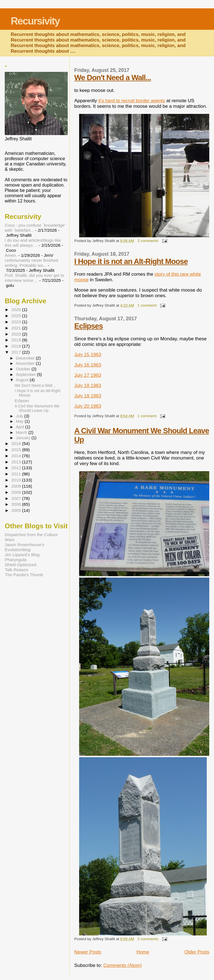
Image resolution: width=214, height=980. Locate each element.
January (24, 438)
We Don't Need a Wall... (113, 78)
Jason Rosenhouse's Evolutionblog (25, 547)
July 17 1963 (88, 375)
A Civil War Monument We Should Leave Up (37, 408)
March (22, 432)
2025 (17, 316)
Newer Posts (88, 952)
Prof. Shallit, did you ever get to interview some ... (34, 278)
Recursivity (35, 21)
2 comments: (149, 241)
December (26, 358)
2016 (17, 443)
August (23, 380)
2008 (17, 492)
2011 (17, 474)
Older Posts (197, 952)
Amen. (11, 255)
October (24, 369)
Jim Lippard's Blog (22, 555)
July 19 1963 (88, 396)
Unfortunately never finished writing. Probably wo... (31, 263)
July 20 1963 (88, 406)
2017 (17, 352)
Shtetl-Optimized (21, 565)
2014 (17, 456)
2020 (17, 334)
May (20, 421)
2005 (17, 510)
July (20, 416)
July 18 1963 (88, 386)
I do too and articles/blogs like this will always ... (33, 243)
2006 (17, 504)
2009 (17, 486)
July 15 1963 (88, 355)
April (20, 427)
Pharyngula (16, 560)
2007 (17, 498)
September (26, 375)
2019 (17, 340)
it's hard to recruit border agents (132, 101)
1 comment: (148, 305)
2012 (17, 468)
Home (143, 952)
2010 (17, 480)
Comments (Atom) (123, 965)
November (26, 363)
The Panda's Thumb (24, 575)
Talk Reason (17, 570)
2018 (17, 346)
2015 (17, 450)
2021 (17, 328)
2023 (17, 322)
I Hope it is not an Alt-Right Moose (131, 261)
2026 (17, 310)
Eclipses (89, 326)
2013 (17, 462)
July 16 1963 (88, 365)
